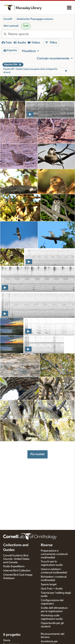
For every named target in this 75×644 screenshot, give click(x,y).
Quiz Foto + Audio (52, 589)
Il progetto (12, 635)
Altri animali (11, 26)
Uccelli (8, 19)
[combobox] (41, 34)
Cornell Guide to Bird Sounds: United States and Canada (16, 559)
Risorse (47, 545)
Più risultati (37, 454)
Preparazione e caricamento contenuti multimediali (54, 554)
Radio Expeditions (14, 566)
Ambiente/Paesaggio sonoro (35, 19)
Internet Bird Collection (17, 571)
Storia (7, 640)
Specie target (49, 584)
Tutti (26, 26)
